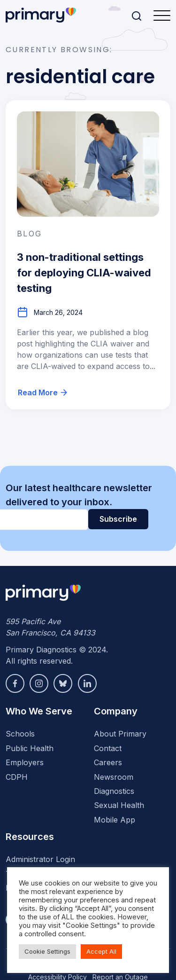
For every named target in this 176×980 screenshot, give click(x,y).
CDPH (17, 777)
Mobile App (115, 820)
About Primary (120, 734)
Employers (25, 762)
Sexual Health (119, 805)
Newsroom (114, 777)
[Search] (137, 16)
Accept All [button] (101, 951)
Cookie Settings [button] (47, 951)
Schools (20, 734)
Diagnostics (114, 791)
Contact (108, 748)
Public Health (30, 748)
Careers (108, 762)
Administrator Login (40, 859)
